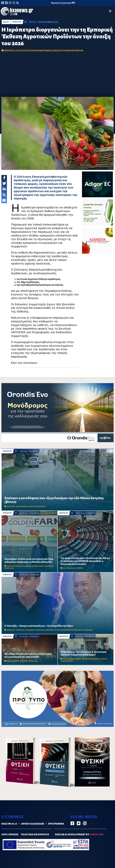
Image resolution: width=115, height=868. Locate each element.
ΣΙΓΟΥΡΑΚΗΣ (48, 566)
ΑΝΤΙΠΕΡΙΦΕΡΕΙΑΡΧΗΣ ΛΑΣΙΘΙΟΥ (95, 659)
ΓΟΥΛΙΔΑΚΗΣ (30, 630)
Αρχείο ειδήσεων (33, 824)
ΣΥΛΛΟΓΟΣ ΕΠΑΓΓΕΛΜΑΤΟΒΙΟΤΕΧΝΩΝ (33, 51)
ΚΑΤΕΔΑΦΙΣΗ (40, 507)
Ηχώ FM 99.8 (9, 824)
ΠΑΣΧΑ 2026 (9, 568)
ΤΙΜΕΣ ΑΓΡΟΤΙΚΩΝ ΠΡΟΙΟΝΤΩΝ (19, 566)
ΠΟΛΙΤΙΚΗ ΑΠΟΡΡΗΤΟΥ (35, 835)
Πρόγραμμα (56, 824)
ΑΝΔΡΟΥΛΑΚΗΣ (75, 659)
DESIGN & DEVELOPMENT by (79, 835)
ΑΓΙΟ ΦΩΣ (24, 661)
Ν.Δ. (64, 568)
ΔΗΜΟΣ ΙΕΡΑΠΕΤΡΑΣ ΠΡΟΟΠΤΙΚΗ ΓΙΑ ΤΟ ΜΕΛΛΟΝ (74, 630)
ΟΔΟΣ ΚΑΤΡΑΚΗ (21, 507)
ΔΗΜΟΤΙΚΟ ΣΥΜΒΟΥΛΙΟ (45, 630)
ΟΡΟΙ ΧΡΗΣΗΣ (10, 835)
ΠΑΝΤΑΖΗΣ (20, 630)
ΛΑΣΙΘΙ (6, 22)
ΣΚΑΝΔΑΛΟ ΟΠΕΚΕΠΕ (75, 568)
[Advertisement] (58, 76)
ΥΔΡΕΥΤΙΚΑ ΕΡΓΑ (67, 661)
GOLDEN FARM (37, 566)
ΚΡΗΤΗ (16, 661)
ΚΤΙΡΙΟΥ (31, 507)
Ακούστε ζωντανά (63, 3)
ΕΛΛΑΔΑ (10, 661)
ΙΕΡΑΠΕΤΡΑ (17, 22)
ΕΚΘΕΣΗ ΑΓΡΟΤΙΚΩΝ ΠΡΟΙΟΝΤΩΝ (68, 51)
